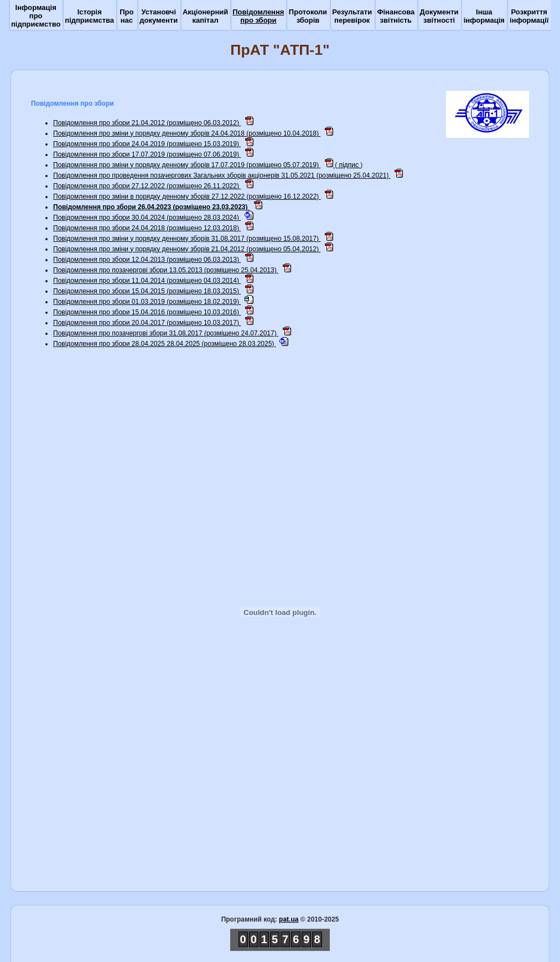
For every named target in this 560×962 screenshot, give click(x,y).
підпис (349, 165)
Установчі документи (159, 16)
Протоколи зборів (308, 16)
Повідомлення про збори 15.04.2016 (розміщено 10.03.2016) (147, 312)
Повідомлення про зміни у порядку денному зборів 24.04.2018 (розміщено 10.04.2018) (187, 133)
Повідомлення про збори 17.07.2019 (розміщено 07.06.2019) (147, 154)
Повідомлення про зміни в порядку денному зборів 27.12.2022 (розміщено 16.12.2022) (187, 196)
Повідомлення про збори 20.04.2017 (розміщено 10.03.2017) (147, 323)
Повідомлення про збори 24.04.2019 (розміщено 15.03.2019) (147, 144)
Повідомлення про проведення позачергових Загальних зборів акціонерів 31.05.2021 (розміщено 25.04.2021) (222, 175)
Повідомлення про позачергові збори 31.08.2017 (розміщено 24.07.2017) (166, 333)
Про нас (126, 16)
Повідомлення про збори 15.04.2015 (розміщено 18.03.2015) (147, 291)
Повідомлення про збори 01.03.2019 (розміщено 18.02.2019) (147, 302)
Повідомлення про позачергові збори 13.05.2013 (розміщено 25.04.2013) (166, 270)
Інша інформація (484, 16)
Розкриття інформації (529, 16)
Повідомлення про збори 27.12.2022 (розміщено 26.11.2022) (147, 186)
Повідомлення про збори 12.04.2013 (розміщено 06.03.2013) (147, 260)
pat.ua (289, 919)
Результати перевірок (352, 16)
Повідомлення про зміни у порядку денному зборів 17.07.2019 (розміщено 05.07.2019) (187, 165)
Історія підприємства (89, 16)
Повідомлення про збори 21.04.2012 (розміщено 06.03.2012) (147, 123)
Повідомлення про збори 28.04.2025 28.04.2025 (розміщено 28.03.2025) (165, 344)
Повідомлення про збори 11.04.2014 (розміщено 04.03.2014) (147, 281)
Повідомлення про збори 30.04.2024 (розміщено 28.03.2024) (147, 218)
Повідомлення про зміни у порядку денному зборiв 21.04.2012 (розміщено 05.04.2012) (187, 249)
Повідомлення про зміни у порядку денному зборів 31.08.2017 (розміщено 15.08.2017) (187, 239)
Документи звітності (439, 16)
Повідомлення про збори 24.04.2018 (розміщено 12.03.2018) (147, 228)
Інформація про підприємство (36, 16)
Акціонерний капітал (205, 16)
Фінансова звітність (396, 16)
